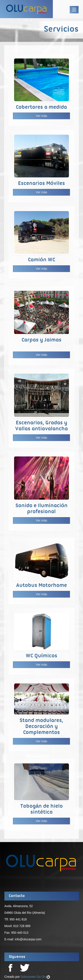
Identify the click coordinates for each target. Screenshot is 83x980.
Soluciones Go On (35, 977)
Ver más (41, 116)
